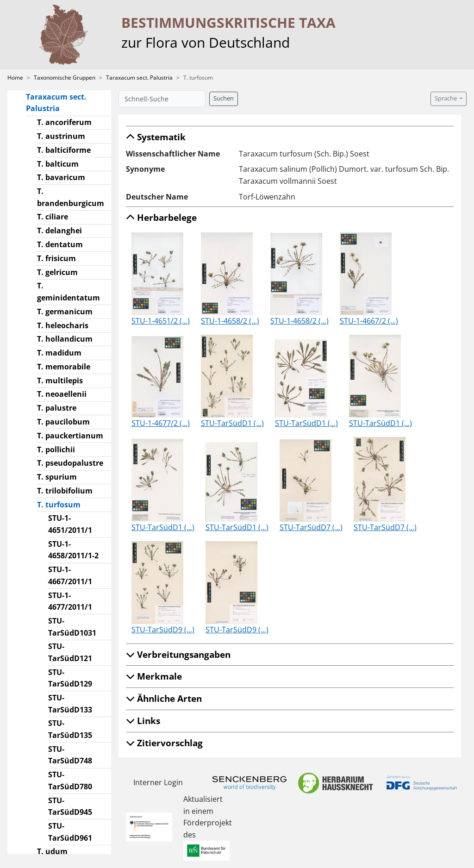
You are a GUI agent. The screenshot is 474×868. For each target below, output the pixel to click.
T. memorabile (64, 367)
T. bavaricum (61, 177)
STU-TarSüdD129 (70, 678)
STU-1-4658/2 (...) (230, 321)
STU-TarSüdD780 (70, 781)
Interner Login (158, 782)
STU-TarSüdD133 (70, 704)
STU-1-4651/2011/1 (70, 524)
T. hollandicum (65, 339)
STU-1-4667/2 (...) (369, 321)
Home (15, 78)
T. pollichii (56, 450)
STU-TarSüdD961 (70, 832)
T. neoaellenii (62, 394)
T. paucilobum (63, 422)
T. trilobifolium (65, 491)
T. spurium (57, 477)
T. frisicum (56, 258)
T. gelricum (57, 272)
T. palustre (57, 408)
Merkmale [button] (154, 676)
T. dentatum (60, 244)
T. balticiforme (64, 150)
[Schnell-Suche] (162, 99)
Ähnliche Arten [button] (164, 698)
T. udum (52, 851)
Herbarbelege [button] (161, 217)
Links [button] (143, 721)
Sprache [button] (446, 98)
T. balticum (58, 164)
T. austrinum (61, 136)
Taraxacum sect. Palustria (139, 78)
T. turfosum (62, 504)
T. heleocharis (63, 325)
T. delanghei (59, 231)
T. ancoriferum (64, 122)
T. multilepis (60, 381)
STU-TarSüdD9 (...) (163, 630)
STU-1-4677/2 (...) (161, 423)
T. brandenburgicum (71, 197)
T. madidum (59, 353)
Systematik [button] (156, 137)
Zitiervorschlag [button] (164, 743)
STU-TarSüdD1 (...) (232, 423)
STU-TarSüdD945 (70, 806)
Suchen (224, 98)
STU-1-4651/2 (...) (161, 321)
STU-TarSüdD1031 (72, 627)
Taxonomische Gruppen (65, 78)
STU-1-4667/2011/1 (70, 575)
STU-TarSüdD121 (70, 652)
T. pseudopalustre (70, 463)
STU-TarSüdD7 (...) (311, 527)
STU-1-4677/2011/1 (70, 601)
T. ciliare (53, 217)
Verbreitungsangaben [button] (178, 654)
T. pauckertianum (70, 436)
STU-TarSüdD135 (70, 729)
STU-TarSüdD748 (70, 755)
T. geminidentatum (69, 292)
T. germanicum (65, 312)
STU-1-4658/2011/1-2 (73, 550)
